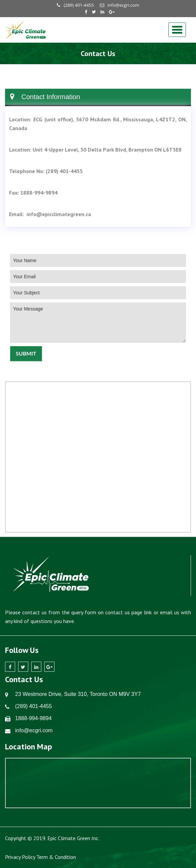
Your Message (98, 323)
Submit (26, 353)
